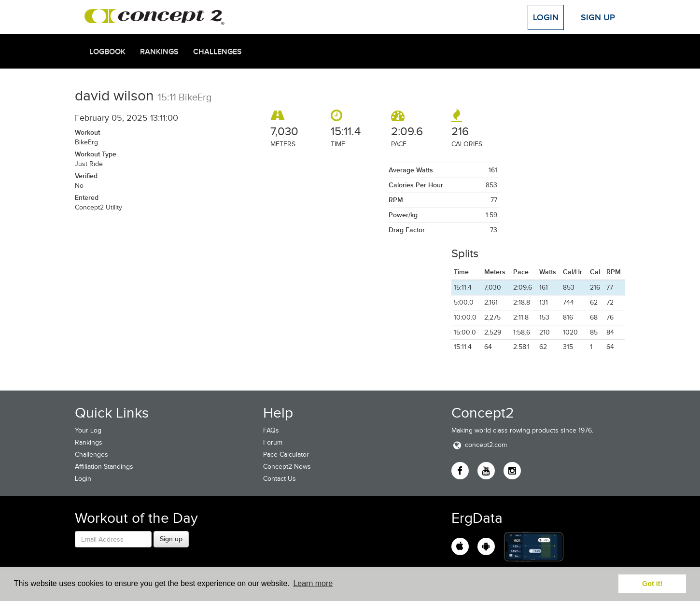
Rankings (159, 52)
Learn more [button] (313, 583)
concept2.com (479, 445)
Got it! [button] (652, 584)
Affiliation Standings (104, 467)
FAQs (271, 430)
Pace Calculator (286, 454)
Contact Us (280, 479)
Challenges (217, 52)
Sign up (171, 539)
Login (546, 17)
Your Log (88, 430)
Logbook (107, 52)
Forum (273, 442)
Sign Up (598, 17)
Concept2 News (287, 467)
